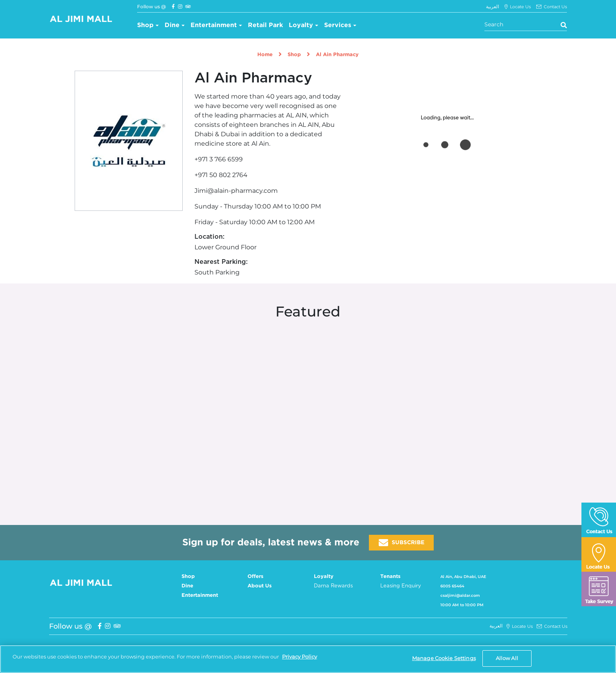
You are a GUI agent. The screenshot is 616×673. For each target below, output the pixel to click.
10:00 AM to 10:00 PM (462, 605)
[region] (308, 659)
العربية (492, 6)
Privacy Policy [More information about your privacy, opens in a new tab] (300, 657)
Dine (172, 25)
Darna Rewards (333, 586)
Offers (256, 577)
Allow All (507, 658)
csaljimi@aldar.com (460, 595)
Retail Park (265, 25)
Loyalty (301, 25)
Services (338, 25)
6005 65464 (452, 586)
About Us (260, 586)
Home (265, 55)
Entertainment (214, 25)
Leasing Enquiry (401, 586)
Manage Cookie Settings (444, 658)
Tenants (390, 577)
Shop (145, 25)
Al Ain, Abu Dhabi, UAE (463, 577)
